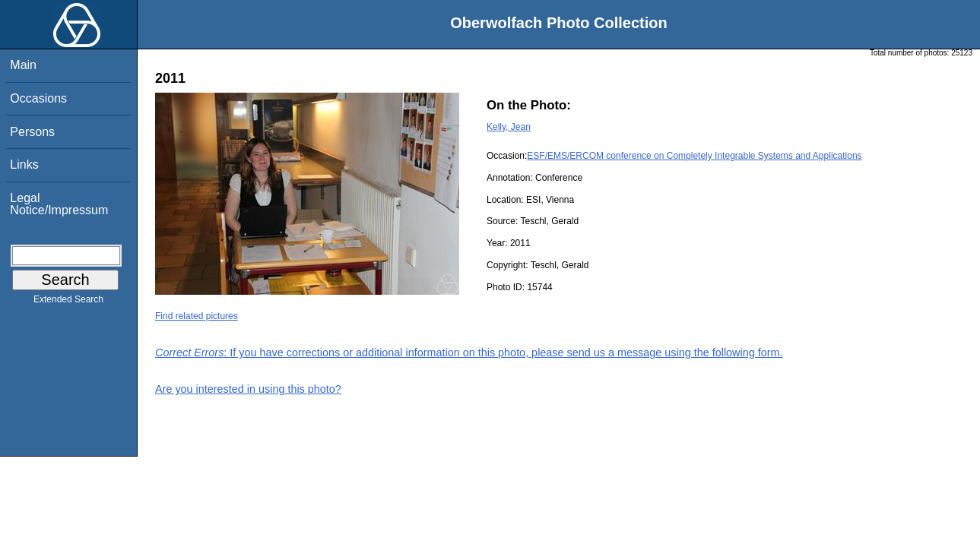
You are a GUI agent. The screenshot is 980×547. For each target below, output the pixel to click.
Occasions (38, 98)
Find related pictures (197, 316)
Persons (32, 132)
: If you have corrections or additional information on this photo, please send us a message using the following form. (469, 353)
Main (23, 65)
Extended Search (68, 302)
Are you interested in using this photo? (248, 389)
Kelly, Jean (509, 127)
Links (24, 164)
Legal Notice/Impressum (59, 204)
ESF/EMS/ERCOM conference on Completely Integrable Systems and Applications (694, 156)
